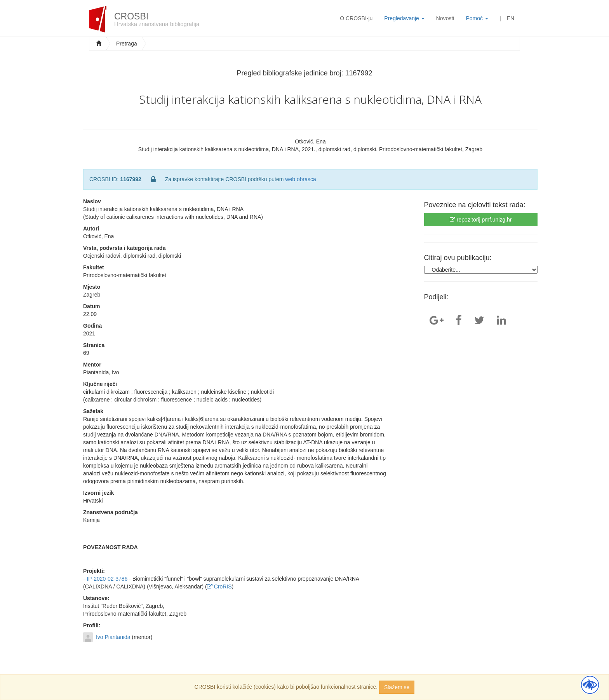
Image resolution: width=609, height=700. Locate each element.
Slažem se (397, 687)
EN (511, 18)
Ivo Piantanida (113, 637)
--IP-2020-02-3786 (105, 579)
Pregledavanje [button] (404, 18)
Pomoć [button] (477, 18)
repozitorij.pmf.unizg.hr (481, 220)
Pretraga (127, 44)
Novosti (445, 18)
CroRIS (219, 587)
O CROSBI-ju (356, 18)
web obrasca (300, 179)
